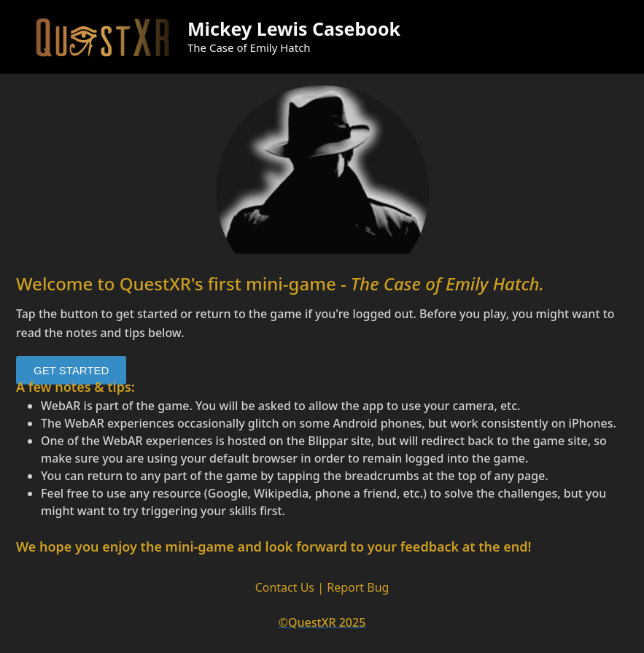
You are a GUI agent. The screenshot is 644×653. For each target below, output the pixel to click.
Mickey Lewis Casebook (294, 28)
